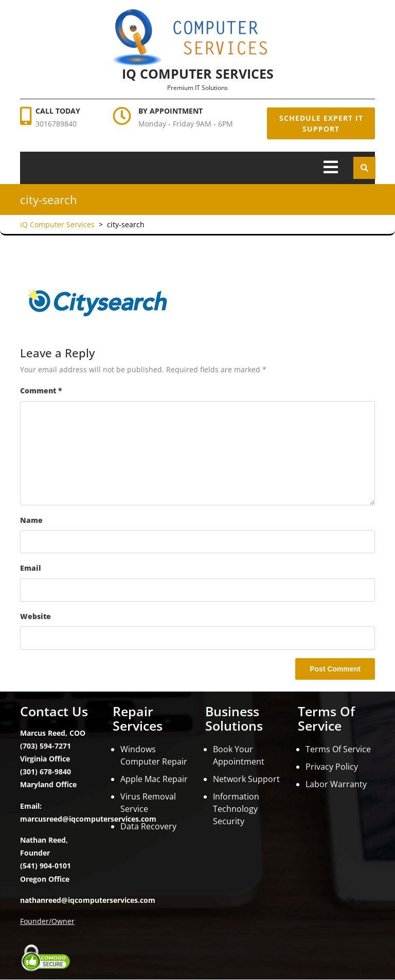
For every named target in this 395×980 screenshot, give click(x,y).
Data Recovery (148, 826)
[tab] (331, 168)
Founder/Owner (47, 921)
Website (35, 616)
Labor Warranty (336, 784)
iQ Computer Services (198, 74)
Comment (41, 391)
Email (31, 568)
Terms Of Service (338, 749)
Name (31, 520)
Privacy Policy (332, 767)
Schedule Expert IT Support (321, 123)
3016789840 (56, 124)
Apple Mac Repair (154, 779)
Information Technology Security (236, 809)
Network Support (246, 779)
